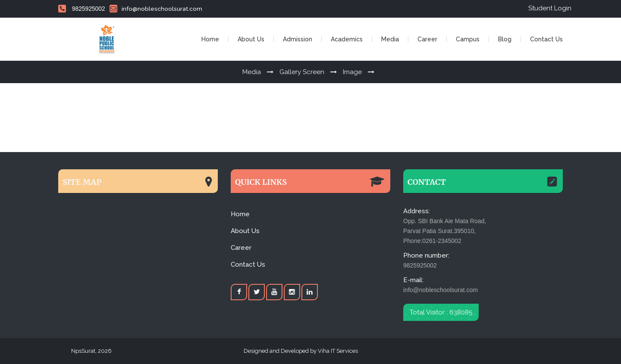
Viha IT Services (337, 351)
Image (352, 72)
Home (210, 39)
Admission (298, 39)
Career (427, 39)
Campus (468, 39)
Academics (347, 39)
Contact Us (546, 39)
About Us (251, 39)
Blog (505, 39)
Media (390, 39)
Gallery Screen (302, 72)
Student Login (550, 8)
